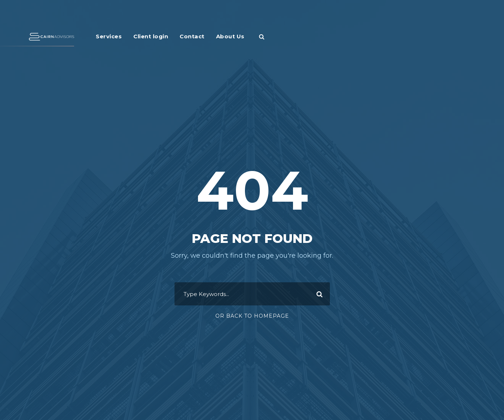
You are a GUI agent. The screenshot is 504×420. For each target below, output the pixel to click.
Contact (192, 36)
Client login (151, 36)
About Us (230, 36)
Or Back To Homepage (252, 316)
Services (109, 36)
